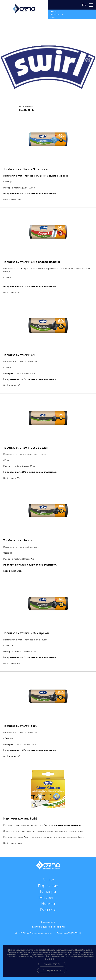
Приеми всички (52, 964)
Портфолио (55, 14)
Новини (48, 904)
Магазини (48, 898)
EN (84, 5)
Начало (53, 12)
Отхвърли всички (52, 970)
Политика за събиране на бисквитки (48, 927)
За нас (48, 880)
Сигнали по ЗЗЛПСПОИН (69, 933)
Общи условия (48, 922)
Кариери (48, 892)
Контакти (48, 909)
